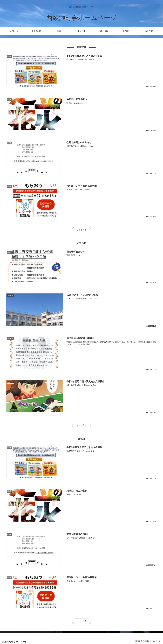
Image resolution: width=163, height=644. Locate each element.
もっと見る (81, 229)
